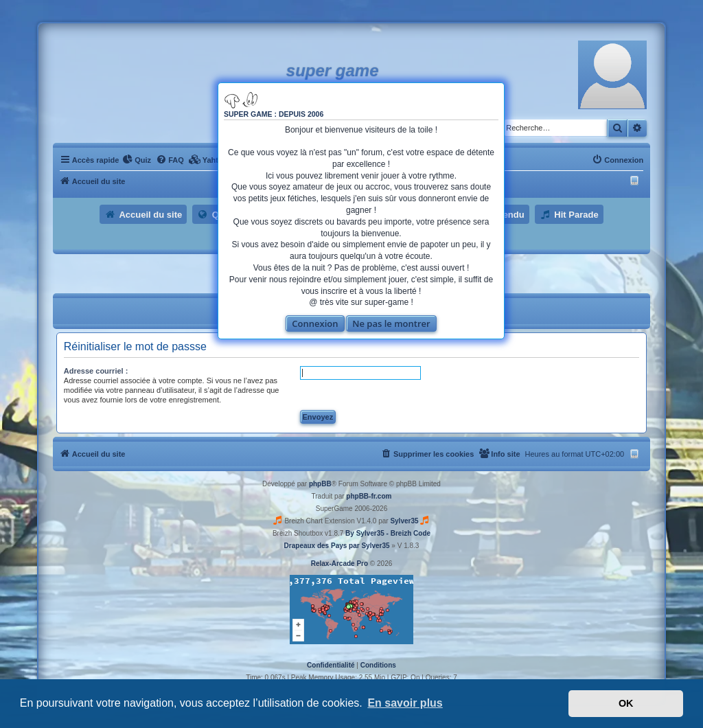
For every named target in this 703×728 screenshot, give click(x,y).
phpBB (320, 484)
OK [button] (626, 703)
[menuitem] (137, 160)
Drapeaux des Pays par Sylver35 (337, 546)
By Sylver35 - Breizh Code (388, 533)
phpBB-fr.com (369, 496)
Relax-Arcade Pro (339, 564)
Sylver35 (404, 521)
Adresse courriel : (96, 371)
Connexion (315, 323)
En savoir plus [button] (405, 703)
